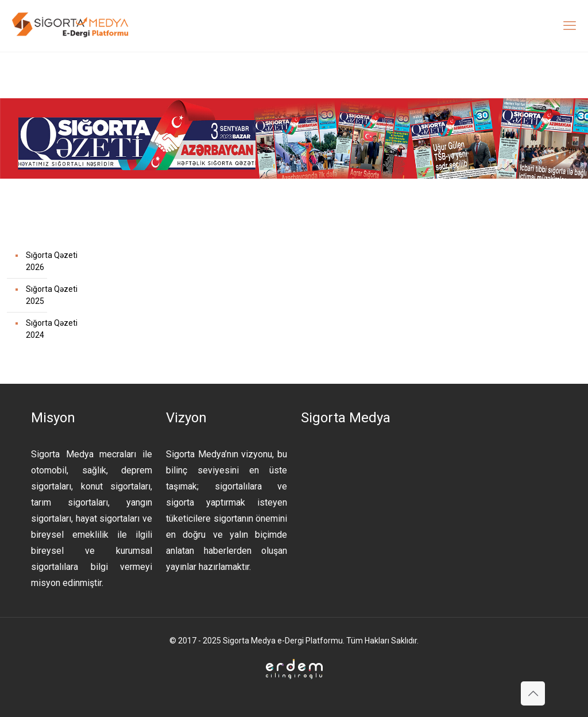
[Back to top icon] (533, 693)
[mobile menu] (570, 26)
